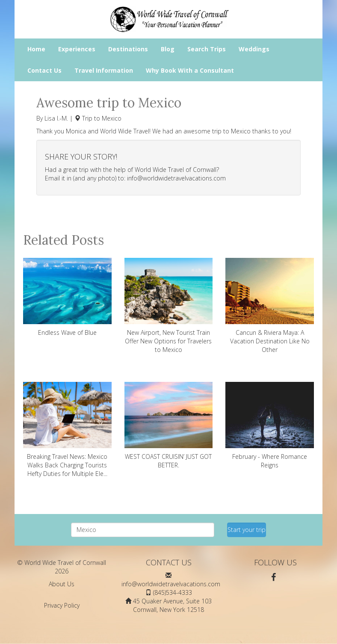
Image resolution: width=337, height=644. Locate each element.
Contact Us (44, 70)
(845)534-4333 (173, 592)
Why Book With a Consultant (190, 70)
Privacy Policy (62, 605)
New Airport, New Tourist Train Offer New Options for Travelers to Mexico (169, 306)
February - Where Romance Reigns (270, 425)
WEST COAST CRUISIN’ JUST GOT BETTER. (169, 425)
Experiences (77, 49)
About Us (62, 584)
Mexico (112, 118)
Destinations (128, 49)
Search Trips (207, 49)
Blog (168, 49)
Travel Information (104, 70)
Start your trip (247, 530)
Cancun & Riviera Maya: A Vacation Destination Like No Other (270, 306)
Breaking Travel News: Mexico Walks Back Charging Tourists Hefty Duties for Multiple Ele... (67, 430)
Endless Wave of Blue (67, 297)
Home (36, 49)
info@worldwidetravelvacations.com (176, 178)
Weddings (254, 49)
